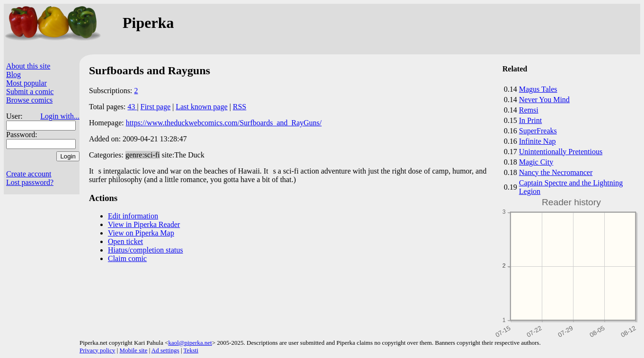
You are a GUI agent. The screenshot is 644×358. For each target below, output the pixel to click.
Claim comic (127, 258)
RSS (239, 107)
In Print (530, 120)
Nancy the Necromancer (556, 172)
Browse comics (29, 100)
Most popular (26, 83)
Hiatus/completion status (146, 250)
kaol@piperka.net (190, 343)
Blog (13, 74)
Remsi (529, 110)
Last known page (201, 107)
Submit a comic (30, 92)
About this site (28, 66)
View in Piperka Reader (144, 224)
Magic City (536, 162)
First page (156, 107)
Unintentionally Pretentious (561, 152)
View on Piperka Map (141, 233)
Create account (29, 174)
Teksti (191, 350)
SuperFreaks (538, 131)
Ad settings (165, 350)
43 (132, 107)
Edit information (133, 216)
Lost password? (30, 182)
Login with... (60, 116)
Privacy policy (97, 350)
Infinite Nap (538, 141)
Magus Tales (538, 89)
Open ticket (125, 241)
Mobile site (134, 350)
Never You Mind (544, 100)
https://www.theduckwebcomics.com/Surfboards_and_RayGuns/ (224, 123)
